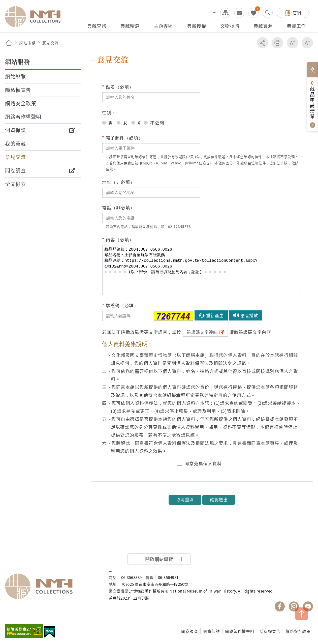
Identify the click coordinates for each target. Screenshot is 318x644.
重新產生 (215, 315)
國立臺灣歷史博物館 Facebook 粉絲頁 (280, 606)
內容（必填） (118, 240)
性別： (109, 112)
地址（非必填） (118, 182)
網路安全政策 (298, 631)
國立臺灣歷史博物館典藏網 (36, 17)
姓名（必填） (118, 87)
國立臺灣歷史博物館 (52, 586)
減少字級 (307, 43)
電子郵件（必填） (123, 138)
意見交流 (239, 13)
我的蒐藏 (253, 13)
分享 (262, 43)
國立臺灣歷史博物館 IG (294, 606)
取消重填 (185, 500)
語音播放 (249, 315)
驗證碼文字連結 (202, 332)
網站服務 (27, 43)
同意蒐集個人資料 (203, 463)
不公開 (157, 123)
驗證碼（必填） (120, 305)
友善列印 (277, 43)
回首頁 (9, 43)
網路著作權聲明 (240, 631)
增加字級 (292, 43)
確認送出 (219, 500)
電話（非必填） (118, 207)
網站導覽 (225, 13)
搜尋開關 (268, 13)
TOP (302, 614)
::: (215, 13)
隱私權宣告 (270, 631)
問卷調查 (189, 631)
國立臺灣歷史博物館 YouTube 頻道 (308, 606)
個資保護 (211, 631)
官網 (297, 13)
